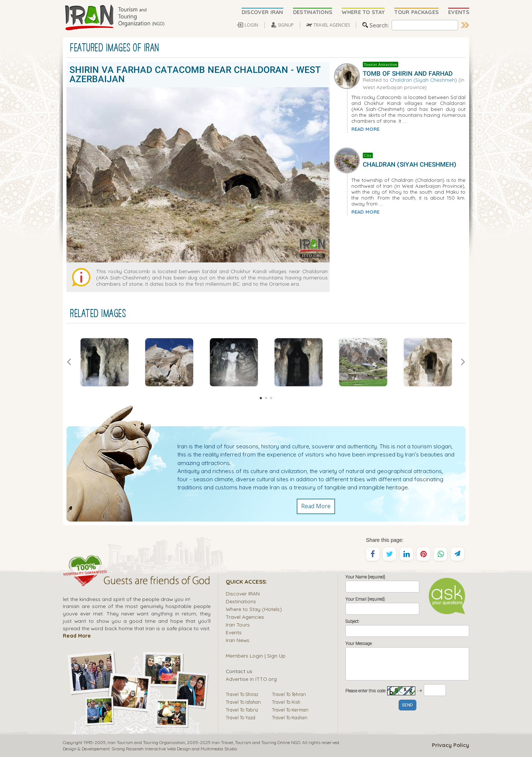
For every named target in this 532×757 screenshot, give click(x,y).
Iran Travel (222, 742)
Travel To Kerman (290, 710)
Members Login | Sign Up (256, 656)
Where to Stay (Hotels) (254, 609)
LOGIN (251, 25)
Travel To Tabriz (242, 710)
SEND (407, 705)
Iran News (238, 640)
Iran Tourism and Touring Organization (146, 742)
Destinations (241, 601)
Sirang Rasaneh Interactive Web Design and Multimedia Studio (174, 749)
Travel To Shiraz (242, 694)
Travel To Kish (286, 702)
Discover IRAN (243, 593)
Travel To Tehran (289, 694)
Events (234, 632)
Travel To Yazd (241, 717)
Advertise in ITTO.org (251, 679)
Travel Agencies (245, 617)
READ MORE (365, 129)
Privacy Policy (451, 745)
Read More (316, 506)
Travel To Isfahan (243, 702)
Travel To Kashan (290, 717)
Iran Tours (238, 624)
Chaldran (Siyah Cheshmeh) (423, 80)
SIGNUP (286, 25)
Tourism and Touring (256, 742)
